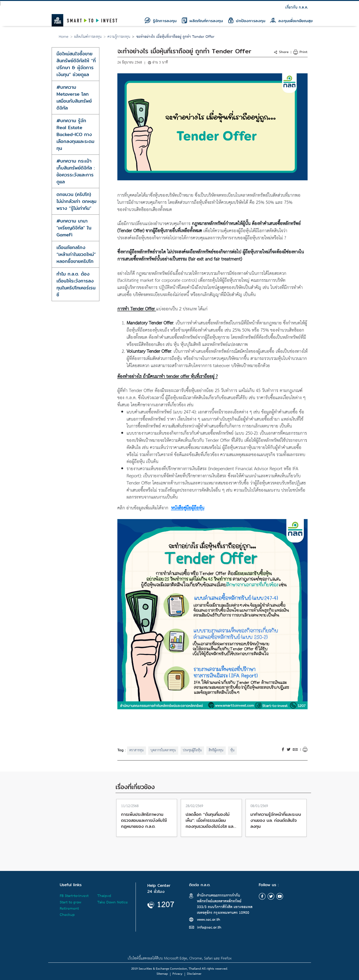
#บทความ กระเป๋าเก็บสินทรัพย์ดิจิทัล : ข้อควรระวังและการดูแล (76, 171)
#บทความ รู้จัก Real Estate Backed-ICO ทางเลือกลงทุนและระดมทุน (75, 134)
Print (300, 52)
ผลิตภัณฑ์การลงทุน (88, 37)
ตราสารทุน (136, 750)
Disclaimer (194, 974)
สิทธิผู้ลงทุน (216, 750)
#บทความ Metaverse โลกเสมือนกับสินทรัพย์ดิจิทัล (74, 97)
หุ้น (232, 750)
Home (64, 37)
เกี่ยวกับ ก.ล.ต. (297, 7)
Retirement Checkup (69, 912)
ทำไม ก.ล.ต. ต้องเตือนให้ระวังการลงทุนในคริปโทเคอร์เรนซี (76, 284)
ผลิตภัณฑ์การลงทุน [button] (202, 21)
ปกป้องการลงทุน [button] (247, 21)
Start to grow (70, 902)
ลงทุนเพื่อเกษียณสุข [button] (291, 21)
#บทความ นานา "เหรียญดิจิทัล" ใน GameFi (74, 228)
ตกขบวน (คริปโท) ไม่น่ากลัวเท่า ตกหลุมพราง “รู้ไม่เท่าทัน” (76, 201)
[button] (282, 52)
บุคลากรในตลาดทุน (163, 750)
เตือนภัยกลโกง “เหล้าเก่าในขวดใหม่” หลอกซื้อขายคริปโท (76, 254)
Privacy (177, 974)
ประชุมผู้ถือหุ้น (192, 750)
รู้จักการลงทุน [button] (161, 21)
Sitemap (162, 974)
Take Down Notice (113, 902)
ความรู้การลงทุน (119, 37)
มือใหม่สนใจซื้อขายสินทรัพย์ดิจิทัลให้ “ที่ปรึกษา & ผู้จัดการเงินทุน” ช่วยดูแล (76, 64)
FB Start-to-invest (74, 896)
